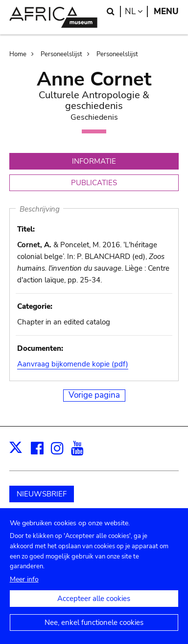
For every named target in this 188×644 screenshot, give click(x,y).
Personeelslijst (61, 54)
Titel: (26, 229)
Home (18, 54)
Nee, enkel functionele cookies (94, 632)
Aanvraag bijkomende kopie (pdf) (73, 364)
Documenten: (40, 348)
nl (136, 11)
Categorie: (35, 306)
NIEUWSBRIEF (42, 494)
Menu (166, 11)
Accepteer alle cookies (94, 608)
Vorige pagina (94, 395)
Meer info (24, 589)
